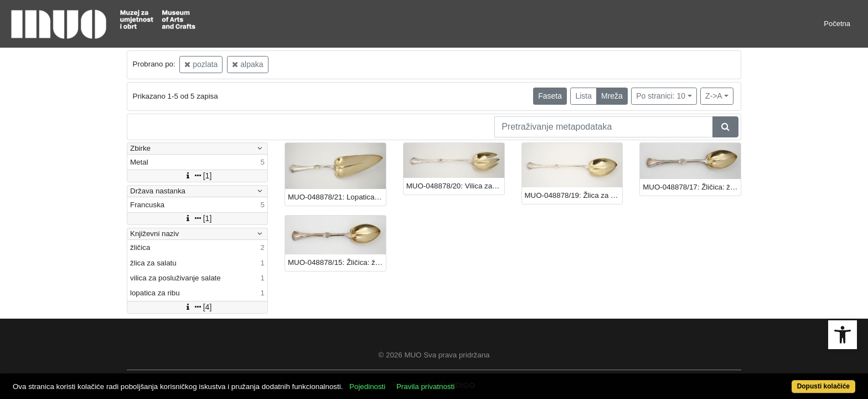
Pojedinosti (410, 380)
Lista (583, 96)
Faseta (550, 96)
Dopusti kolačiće (777, 380)
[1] (198, 176)
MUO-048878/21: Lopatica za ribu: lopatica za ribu (337, 197)
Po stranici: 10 (661, 96)
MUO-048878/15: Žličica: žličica (337, 262)
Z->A (714, 96)
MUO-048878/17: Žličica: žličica (692, 187)
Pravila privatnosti (469, 380)
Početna (837, 24)
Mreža (612, 96)
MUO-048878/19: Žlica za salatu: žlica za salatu (574, 195)
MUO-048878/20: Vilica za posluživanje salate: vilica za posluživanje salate (455, 186)
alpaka (247, 64)
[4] (198, 307)
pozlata (201, 64)
